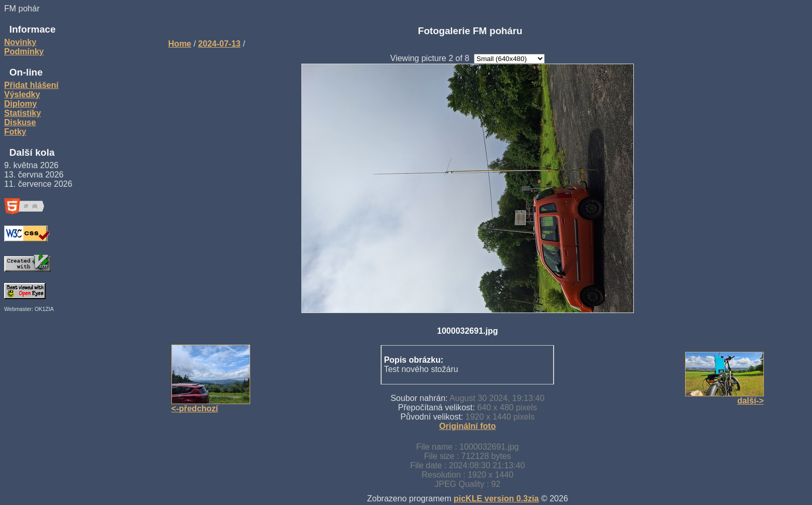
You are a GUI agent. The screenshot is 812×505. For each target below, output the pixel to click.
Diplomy (20, 104)
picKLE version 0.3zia (496, 499)
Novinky (20, 42)
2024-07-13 (220, 44)
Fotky (15, 132)
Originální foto (467, 426)
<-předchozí (195, 409)
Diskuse (20, 122)
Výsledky (22, 94)
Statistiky (23, 113)
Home (180, 44)
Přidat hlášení (31, 85)
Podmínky (24, 51)
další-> (751, 401)
